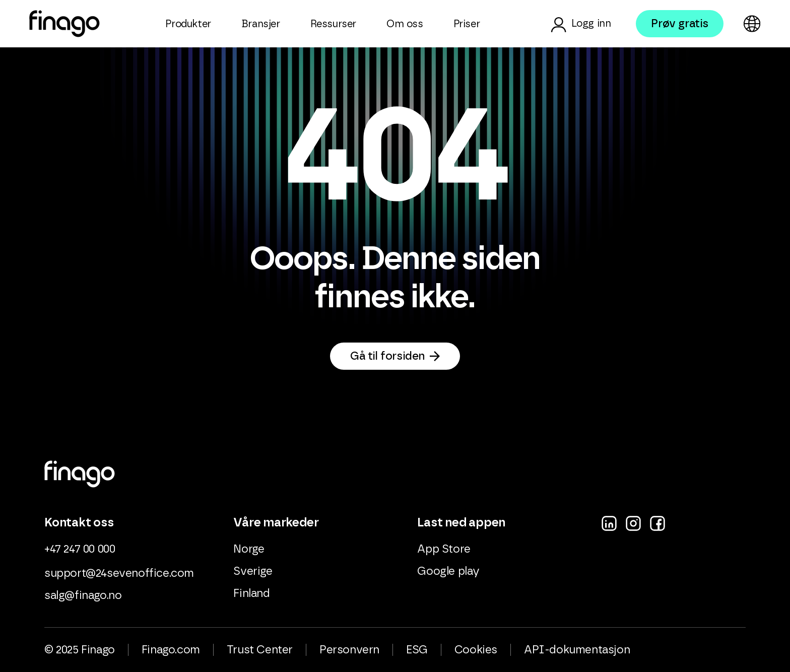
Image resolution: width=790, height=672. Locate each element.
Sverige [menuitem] (253, 571)
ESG (417, 650)
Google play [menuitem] (448, 571)
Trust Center (260, 650)
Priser (467, 24)
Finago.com (171, 650)
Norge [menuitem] (249, 549)
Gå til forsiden (387, 356)
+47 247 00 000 (80, 549)
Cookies (476, 650)
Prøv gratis (680, 24)
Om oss (405, 24)
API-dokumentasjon (577, 650)
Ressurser (333, 24)
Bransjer (261, 24)
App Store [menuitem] (444, 549)
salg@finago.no (83, 595)
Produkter (188, 24)
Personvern (349, 650)
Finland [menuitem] (251, 593)
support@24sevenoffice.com (119, 573)
